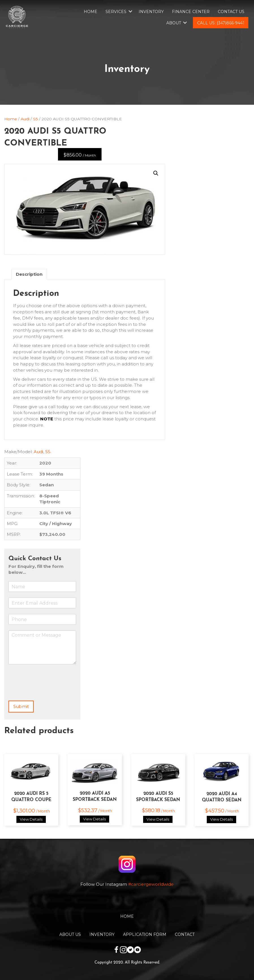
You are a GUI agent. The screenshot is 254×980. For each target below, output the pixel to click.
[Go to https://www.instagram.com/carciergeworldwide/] (123, 950)
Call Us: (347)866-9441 (221, 23)
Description (29, 274)
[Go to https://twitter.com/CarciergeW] (131, 950)
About (174, 23)
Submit (21, 706)
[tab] (29, 274)
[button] (156, 173)
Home (91, 12)
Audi (25, 119)
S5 (35, 119)
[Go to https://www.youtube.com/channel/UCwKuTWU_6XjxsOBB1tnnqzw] (138, 950)
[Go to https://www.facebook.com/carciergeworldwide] (116, 950)
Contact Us (231, 12)
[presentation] (51, 691)
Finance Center (191, 12)
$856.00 (80, 155)
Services (116, 12)
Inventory (151, 12)
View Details (31, 819)
